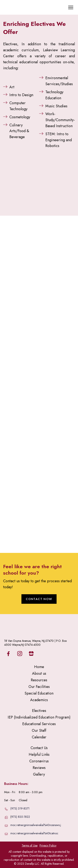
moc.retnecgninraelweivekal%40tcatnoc (34, 833)
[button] (39, 599)
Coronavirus (39, 761)
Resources (39, 680)
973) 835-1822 (21, 817)
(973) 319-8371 (20, 808)
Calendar (39, 737)
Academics (39, 700)
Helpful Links (39, 754)
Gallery (39, 774)
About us (39, 673)
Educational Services (39, 724)
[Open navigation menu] (71, 7)
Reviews (39, 768)
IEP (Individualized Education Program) (39, 717)
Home (39, 667)
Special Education (39, 693)
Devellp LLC (32, 864)
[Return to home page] (22, 7)
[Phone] (6, 809)
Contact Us (39, 748)
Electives (39, 711)
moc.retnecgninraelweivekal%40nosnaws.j (36, 825)
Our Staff (39, 731)
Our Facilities (39, 687)
